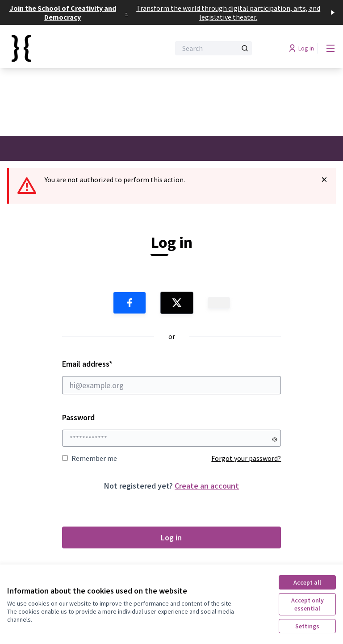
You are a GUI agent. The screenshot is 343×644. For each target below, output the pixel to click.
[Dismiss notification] (324, 180)
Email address (172, 376)
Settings (307, 626)
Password (78, 417)
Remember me (90, 458)
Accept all (307, 582)
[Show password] (275, 439)
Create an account (207, 486)
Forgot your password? (246, 458)
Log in (171, 537)
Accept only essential (307, 604)
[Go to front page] (67, 48)
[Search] (213, 48)
